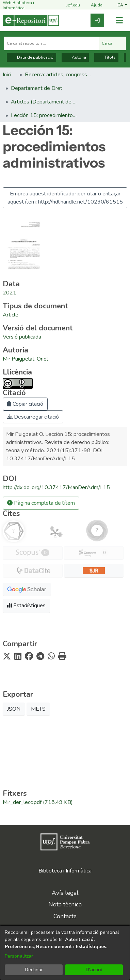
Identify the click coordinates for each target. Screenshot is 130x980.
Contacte (65, 916)
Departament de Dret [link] (37, 88)
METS (38, 709)
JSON (14, 709)
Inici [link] (7, 75)
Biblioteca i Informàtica (65, 871)
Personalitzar (19, 956)
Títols (106, 57)
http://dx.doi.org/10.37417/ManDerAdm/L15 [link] (56, 487)
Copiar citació (25, 404)
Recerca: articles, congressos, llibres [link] (59, 75)
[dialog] (65, 953)
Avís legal (65, 893)
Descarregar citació (33, 417)
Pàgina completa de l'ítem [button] (41, 503)
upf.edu (69, 6)
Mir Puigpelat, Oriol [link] (25, 359)
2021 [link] (10, 293)
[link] (97, 20)
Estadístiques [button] (26, 606)
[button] (122, 5)
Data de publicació (31, 57)
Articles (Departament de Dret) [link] (45, 102)
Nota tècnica (65, 904)
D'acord (94, 970)
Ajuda (93, 6)
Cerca (112, 43)
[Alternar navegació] (119, 21)
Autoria (75, 57)
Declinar (34, 970)
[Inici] (31, 20)
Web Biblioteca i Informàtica (18, 5)
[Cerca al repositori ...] (52, 43)
